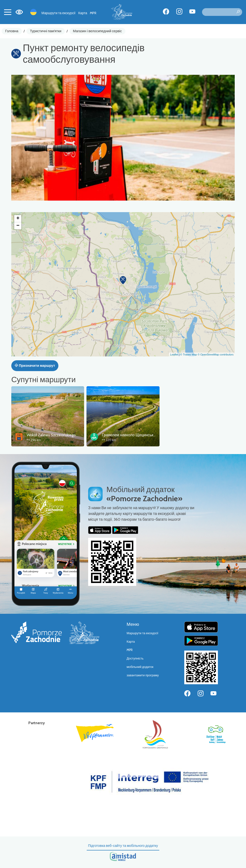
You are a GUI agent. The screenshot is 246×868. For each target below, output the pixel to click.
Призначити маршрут (35, 366)
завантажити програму (143, 675)
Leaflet (174, 355)
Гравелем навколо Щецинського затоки (137, 435)
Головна (12, 31)
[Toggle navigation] (8, 12)
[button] (123, 280)
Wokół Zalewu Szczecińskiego (51, 435)
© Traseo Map (188, 355)
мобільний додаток (140, 667)
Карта (83, 13)
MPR (93, 13)
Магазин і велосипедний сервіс (98, 31)
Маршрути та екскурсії (59, 13)
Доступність (135, 658)
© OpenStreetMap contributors (216, 355)
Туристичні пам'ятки (46, 31)
